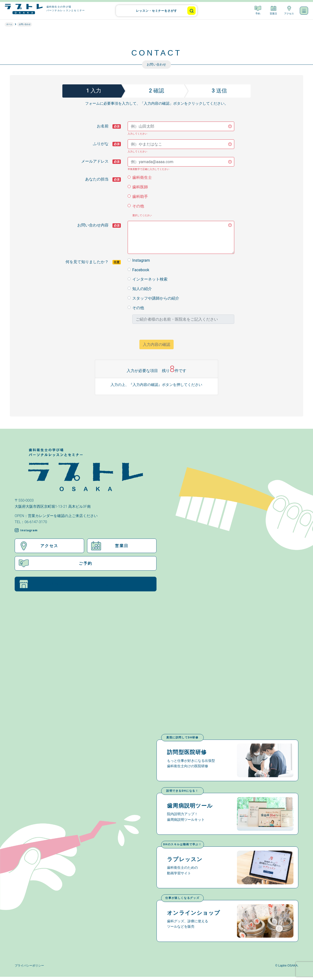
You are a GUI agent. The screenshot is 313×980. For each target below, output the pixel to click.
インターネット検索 (150, 279)
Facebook (141, 270)
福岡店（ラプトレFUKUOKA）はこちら (70, 584)
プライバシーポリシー (29, 969)
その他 (138, 206)
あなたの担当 (103, 179)
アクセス (289, 11)
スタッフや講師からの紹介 (156, 298)
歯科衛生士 (142, 177)
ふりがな (107, 144)
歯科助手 (140, 197)
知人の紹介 (142, 289)
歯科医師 (140, 187)
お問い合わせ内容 (99, 225)
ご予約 (56, 563)
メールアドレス (101, 161)
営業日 (273, 11)
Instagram (141, 260)
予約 (258, 11)
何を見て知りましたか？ (93, 262)
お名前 (109, 126)
